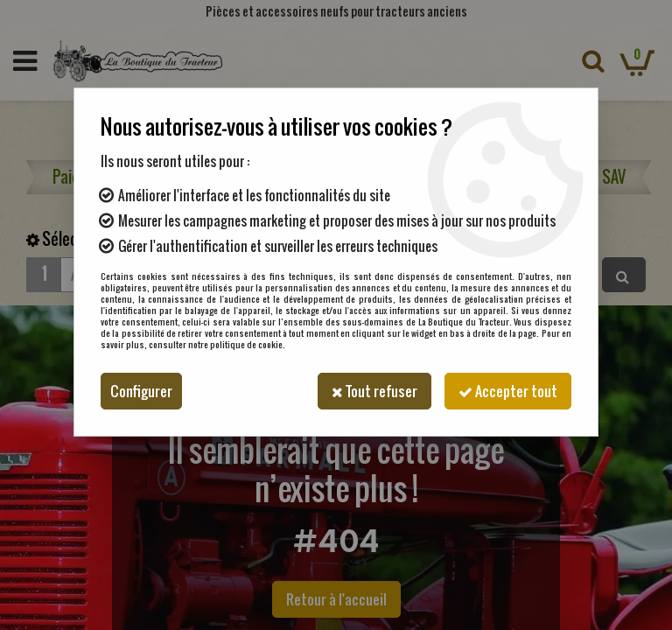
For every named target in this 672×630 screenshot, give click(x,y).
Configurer (141, 391)
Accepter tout (508, 391)
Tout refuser (374, 391)
